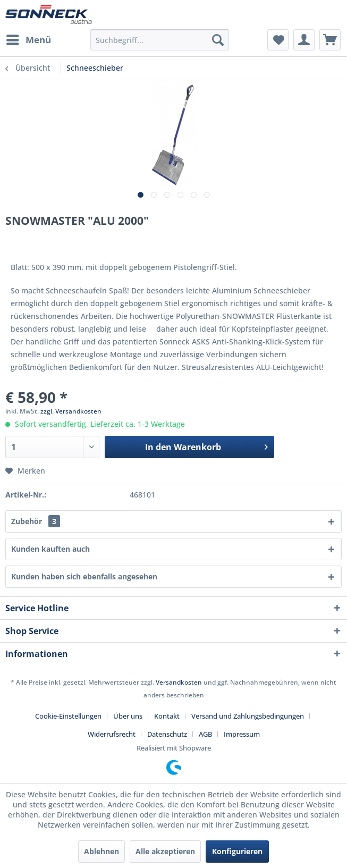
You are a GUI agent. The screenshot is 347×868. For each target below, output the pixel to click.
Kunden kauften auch (50, 549)
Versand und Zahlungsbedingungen (248, 716)
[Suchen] (218, 40)
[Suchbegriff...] (160, 40)
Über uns (128, 716)
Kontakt (167, 716)
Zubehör (36, 521)
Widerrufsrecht (112, 734)
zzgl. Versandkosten (71, 411)
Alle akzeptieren (165, 851)
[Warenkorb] (330, 40)
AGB (205, 734)
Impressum (242, 734)
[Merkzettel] (278, 40)
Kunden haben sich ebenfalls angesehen (84, 576)
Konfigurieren (237, 851)
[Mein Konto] (304, 40)
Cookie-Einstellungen (68, 716)
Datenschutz (167, 734)
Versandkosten (179, 682)
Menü (29, 39)
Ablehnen (101, 851)
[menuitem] (28, 40)
